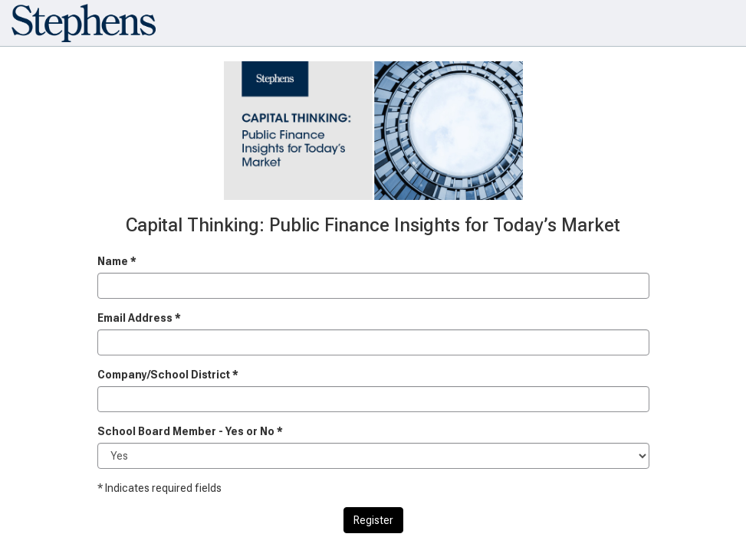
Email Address (139, 318)
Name (117, 261)
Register (373, 520)
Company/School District (168, 375)
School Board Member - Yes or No (190, 431)
